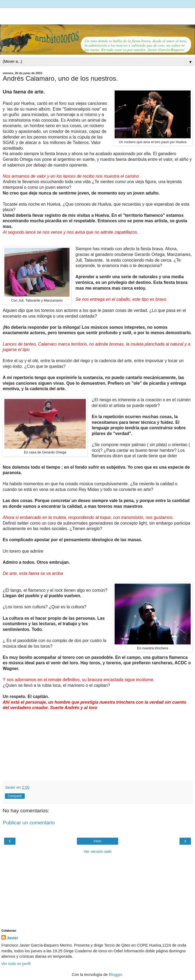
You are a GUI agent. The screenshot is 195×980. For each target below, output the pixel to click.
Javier (12, 938)
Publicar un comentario (29, 823)
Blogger (116, 975)
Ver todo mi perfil (16, 964)
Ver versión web (97, 851)
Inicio (97, 841)
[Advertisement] (97, 15)
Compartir (15, 796)
